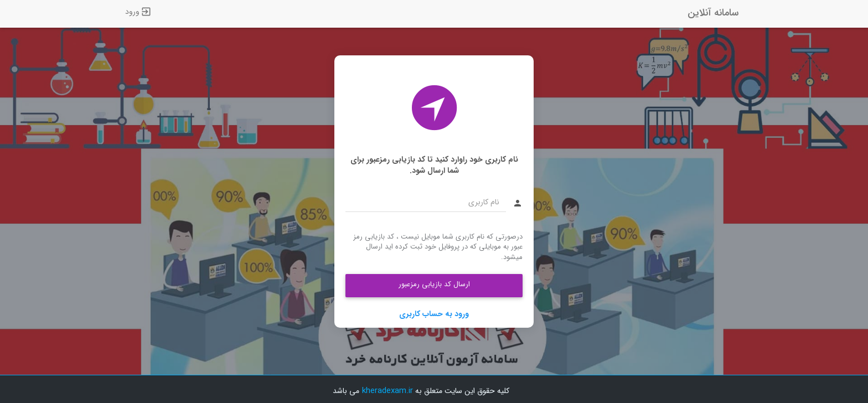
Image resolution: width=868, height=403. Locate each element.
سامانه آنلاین (713, 13)
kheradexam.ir (387, 391)
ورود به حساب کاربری (434, 314)
